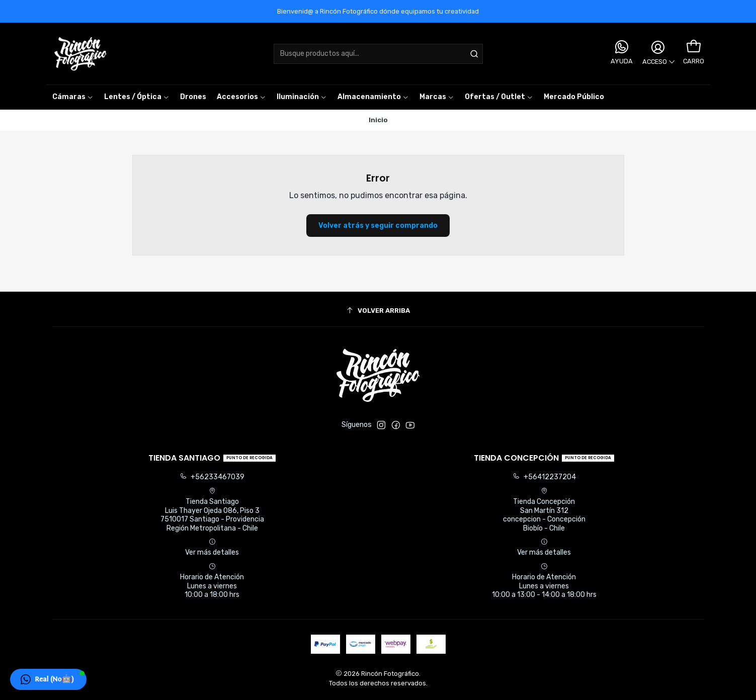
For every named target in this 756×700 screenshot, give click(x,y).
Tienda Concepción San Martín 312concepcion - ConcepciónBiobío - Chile (544, 510)
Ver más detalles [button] (212, 547)
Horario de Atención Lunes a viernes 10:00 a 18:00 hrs (212, 581)
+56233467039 (212, 477)
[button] (437, 97)
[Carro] (693, 47)
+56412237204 (544, 477)
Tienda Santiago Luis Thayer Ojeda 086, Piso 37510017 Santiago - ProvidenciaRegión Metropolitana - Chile (212, 510)
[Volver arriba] (378, 311)
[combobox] (378, 54)
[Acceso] (657, 54)
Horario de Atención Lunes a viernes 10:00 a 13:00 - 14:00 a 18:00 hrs (544, 581)
